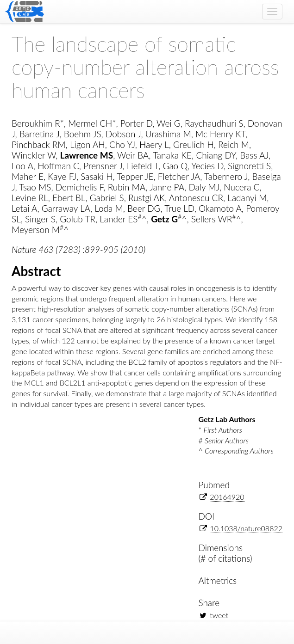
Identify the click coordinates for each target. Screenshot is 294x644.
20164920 (227, 497)
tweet (219, 615)
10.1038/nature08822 (246, 528)
